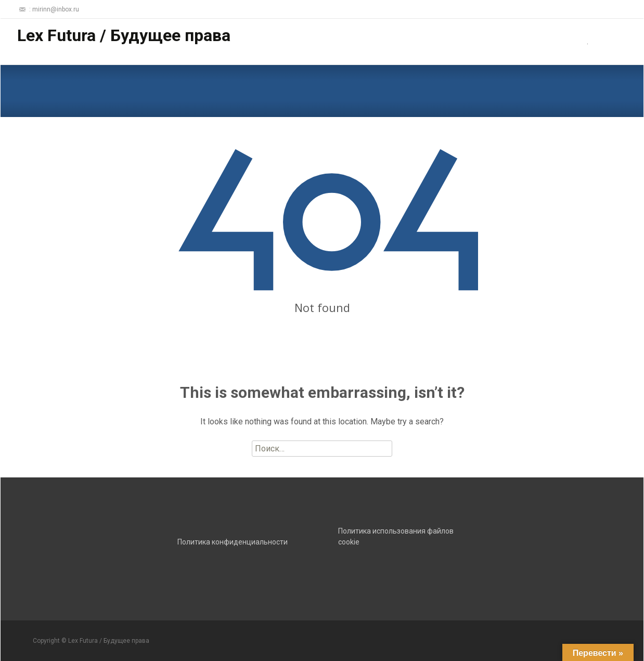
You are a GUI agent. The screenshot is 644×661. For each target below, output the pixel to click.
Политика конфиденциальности (233, 542)
